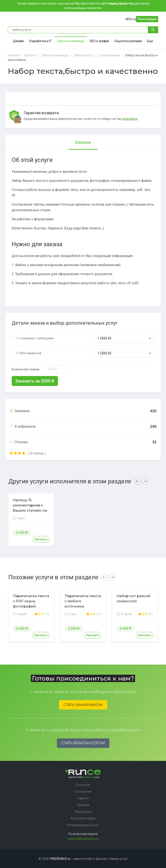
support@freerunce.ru (83, 838)
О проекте (83, 785)
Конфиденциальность (83, 825)
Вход (131, 19)
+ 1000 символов (29, 353)
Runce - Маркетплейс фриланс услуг (24, 19)
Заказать (41, 539)
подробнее (130, 119)
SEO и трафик (99, 41)
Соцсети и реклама (128, 41)
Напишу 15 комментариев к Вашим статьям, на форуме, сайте (30, 508)
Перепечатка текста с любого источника (83, 601)
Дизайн (18, 41)
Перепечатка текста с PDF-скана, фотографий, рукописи (31, 604)
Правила (83, 805)
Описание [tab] (83, 142)
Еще (150, 41)
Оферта (83, 798)
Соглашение (83, 792)
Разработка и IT (40, 41)
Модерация (83, 812)
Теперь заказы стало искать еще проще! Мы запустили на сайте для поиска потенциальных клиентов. (83, 6)
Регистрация (147, 19)
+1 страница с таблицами (35, 338)
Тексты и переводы (71, 41)
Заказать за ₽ (35, 381)
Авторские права (83, 818)
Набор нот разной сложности (133, 599)
